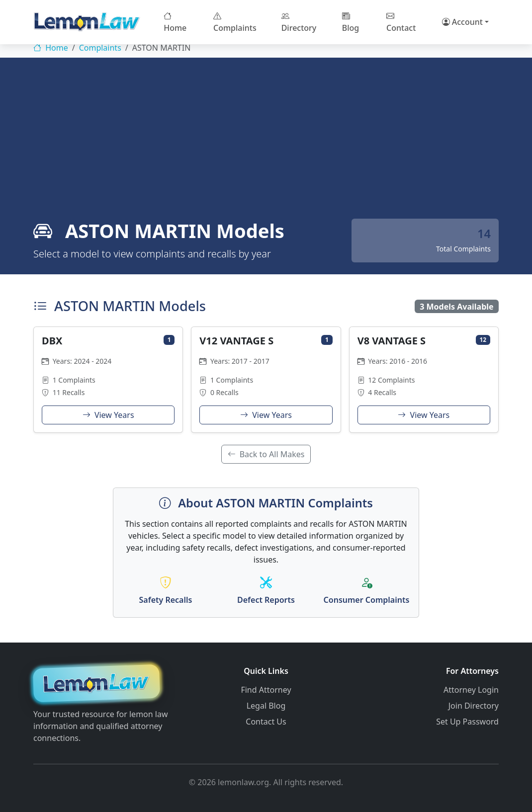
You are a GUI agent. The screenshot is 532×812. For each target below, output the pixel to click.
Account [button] (462, 22)
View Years (108, 415)
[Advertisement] (266, 144)
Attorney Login (471, 689)
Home (175, 22)
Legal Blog (266, 705)
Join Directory (474, 705)
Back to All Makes (266, 454)
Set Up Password (467, 721)
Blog (351, 22)
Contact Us (266, 721)
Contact (401, 22)
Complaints (235, 22)
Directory (299, 22)
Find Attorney (266, 689)
